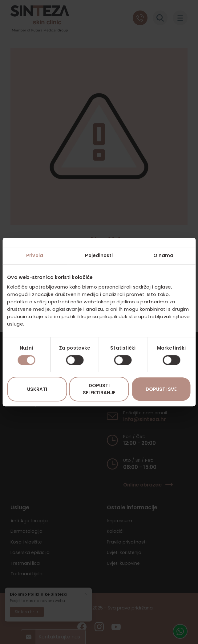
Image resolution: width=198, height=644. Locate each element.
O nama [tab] (164, 255)
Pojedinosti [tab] (99, 255)
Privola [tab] (35, 255)
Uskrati (37, 389)
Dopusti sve (161, 389)
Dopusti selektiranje (99, 389)
